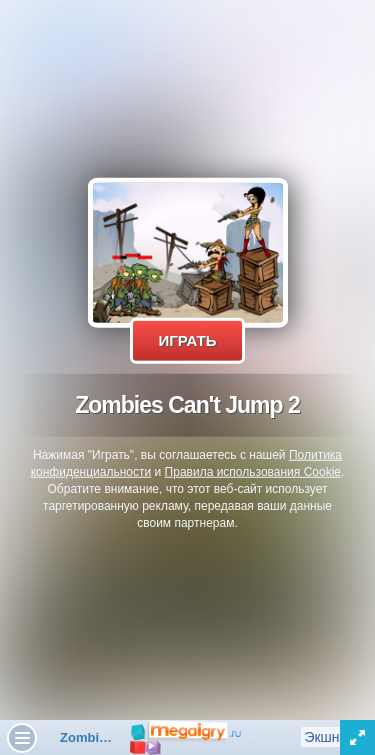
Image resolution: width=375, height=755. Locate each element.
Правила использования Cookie (253, 472)
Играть (187, 340)
